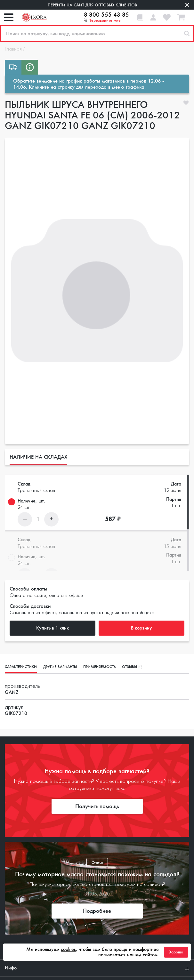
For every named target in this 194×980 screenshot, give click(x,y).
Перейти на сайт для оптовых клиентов (92, 5)
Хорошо (176, 952)
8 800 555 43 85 (106, 15)
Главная (13, 49)
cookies (68, 949)
